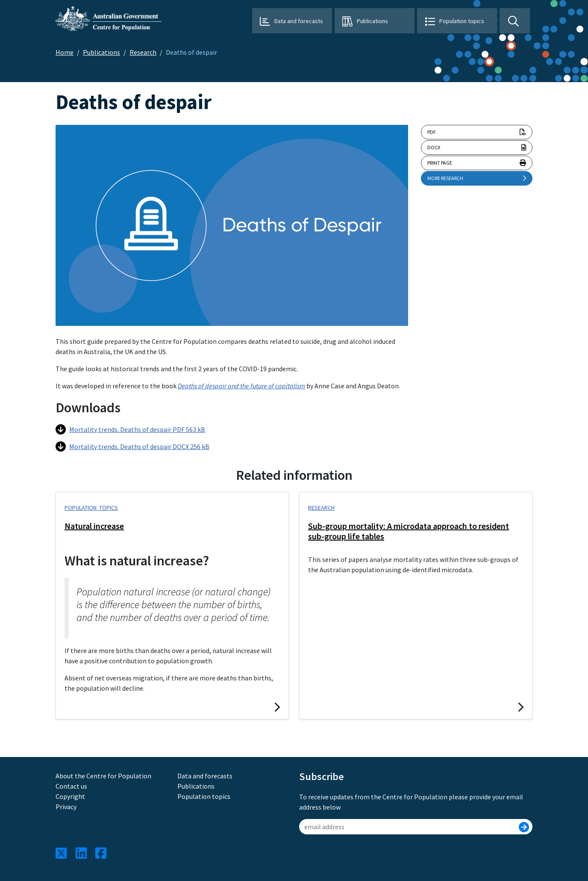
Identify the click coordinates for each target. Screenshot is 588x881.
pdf (477, 132)
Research (143, 52)
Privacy (66, 807)
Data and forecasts (299, 21)
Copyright (70, 796)
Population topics (462, 21)
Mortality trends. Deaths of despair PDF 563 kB (130, 429)
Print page (477, 163)
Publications (372, 21)
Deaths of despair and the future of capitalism (241, 386)
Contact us (71, 786)
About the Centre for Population (103, 776)
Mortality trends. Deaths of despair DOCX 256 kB (132, 446)
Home (65, 52)
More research (477, 178)
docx (477, 148)
